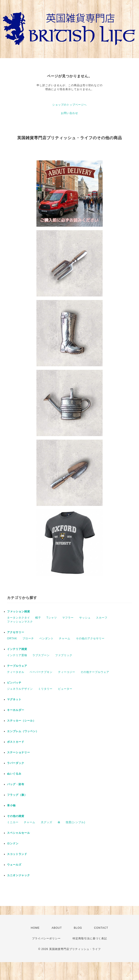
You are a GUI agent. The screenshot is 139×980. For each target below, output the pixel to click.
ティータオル (16, 672)
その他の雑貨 (16, 816)
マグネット (14, 699)
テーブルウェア (17, 666)
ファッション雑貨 (19, 612)
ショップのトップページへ (69, 105)
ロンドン (13, 843)
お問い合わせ (69, 113)
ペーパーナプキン (41, 672)
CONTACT (101, 928)
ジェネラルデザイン (20, 689)
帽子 (38, 618)
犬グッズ (47, 822)
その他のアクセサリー (90, 638)
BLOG (78, 928)
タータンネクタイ (19, 618)
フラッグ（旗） (17, 795)
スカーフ (102, 618)
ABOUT (57, 928)
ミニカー (13, 822)
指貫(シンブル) (75, 822)
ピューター (65, 689)
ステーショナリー (19, 752)
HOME (35, 928)
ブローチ (28, 638)
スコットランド (17, 854)
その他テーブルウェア (95, 672)
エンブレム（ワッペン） (23, 731)
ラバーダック (16, 763)
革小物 (11, 805)
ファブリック (64, 655)
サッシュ (85, 618)
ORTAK (12, 638)
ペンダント (46, 638)
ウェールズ (14, 865)
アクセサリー (16, 632)
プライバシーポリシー (46, 938)
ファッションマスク (20, 622)
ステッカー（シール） (21, 721)
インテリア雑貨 (17, 649)
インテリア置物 (17, 655)
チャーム (65, 638)
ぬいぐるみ (14, 774)
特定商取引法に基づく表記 (90, 938)
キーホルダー (16, 710)
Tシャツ (52, 618)
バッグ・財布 (16, 784)
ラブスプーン (41, 655)
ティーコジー (67, 672)
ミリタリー (45, 689)
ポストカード (16, 742)
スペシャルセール (19, 833)
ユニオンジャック (19, 875)
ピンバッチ (14, 683)
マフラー (68, 618)
